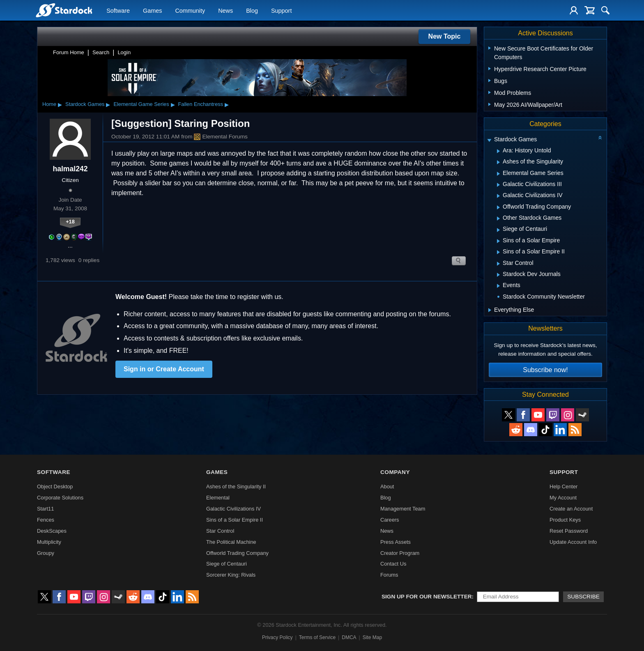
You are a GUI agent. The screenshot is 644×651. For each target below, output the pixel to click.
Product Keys (565, 520)
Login (124, 52)
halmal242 (70, 169)
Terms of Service (317, 637)
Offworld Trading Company (237, 553)
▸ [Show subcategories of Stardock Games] (108, 104)
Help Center (563, 487)
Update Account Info (573, 542)
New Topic (445, 36)
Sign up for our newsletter (427, 597)
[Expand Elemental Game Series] (498, 174)
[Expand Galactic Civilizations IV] (498, 196)
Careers (390, 520)
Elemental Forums (221, 137)
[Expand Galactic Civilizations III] (498, 185)
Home (49, 104)
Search (101, 52)
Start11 (45, 509)
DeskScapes (52, 531)
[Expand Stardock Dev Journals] (498, 275)
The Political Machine (231, 542)
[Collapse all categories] (600, 138)
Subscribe (583, 597)
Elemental (218, 498)
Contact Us (393, 564)
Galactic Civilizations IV (233, 509)
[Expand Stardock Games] (489, 140)
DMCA (349, 637)
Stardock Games (85, 104)
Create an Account (571, 509)
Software (118, 11)
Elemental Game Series (141, 104)
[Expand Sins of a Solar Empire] (498, 241)
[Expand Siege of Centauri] (498, 230)
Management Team (403, 509)
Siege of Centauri (227, 564)
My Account (563, 498)
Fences (46, 520)
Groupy (46, 553)
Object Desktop (55, 487)
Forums (389, 575)
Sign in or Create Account (164, 369)
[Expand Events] (498, 286)
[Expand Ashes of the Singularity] (498, 162)
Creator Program (400, 553)
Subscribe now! (545, 370)
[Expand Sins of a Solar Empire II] (498, 252)
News (225, 11)
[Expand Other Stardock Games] (498, 219)
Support (281, 11)
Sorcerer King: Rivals (231, 575)
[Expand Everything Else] (490, 310)
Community (190, 11)
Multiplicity (49, 542)
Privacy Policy (277, 637)
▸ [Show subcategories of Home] (60, 104)
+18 (70, 222)
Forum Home (69, 52)
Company (395, 472)
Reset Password (569, 531)
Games (152, 11)
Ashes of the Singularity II (236, 487)
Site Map (372, 637)
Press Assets (396, 542)
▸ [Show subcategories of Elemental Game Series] (173, 104)
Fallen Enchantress (201, 104)
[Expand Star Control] (498, 264)
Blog (252, 11)
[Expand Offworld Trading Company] (498, 207)
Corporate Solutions (60, 498)
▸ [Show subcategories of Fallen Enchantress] (227, 104)
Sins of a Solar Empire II (235, 520)
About (387, 487)
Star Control (220, 531)
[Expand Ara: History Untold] (498, 151)
